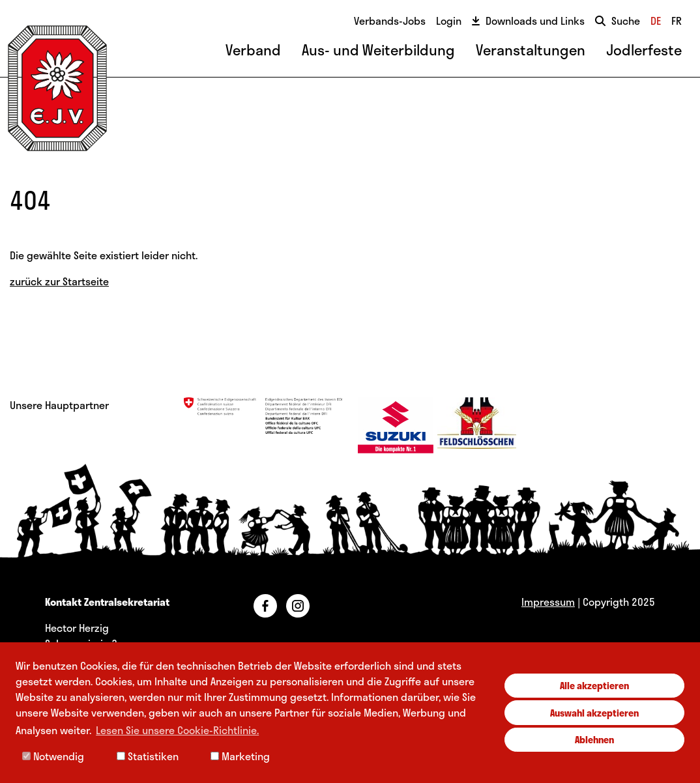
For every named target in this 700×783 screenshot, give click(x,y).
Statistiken (148, 756)
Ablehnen (594, 739)
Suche (618, 21)
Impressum (548, 602)
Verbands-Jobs (390, 21)
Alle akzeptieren (594, 685)
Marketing (240, 756)
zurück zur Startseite (59, 281)
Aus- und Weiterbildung (378, 50)
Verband (253, 50)
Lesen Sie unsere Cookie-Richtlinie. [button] (177, 730)
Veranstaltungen (531, 50)
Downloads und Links (528, 21)
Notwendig (53, 756)
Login (449, 21)
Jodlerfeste (644, 50)
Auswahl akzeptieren (594, 713)
